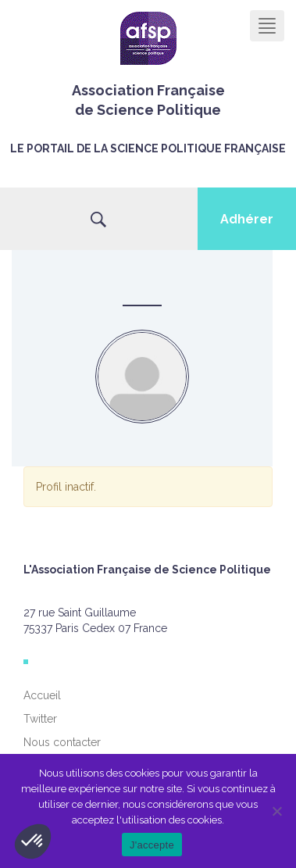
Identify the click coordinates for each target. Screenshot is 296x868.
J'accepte (152, 845)
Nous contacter (62, 742)
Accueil (42, 695)
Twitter (40, 719)
